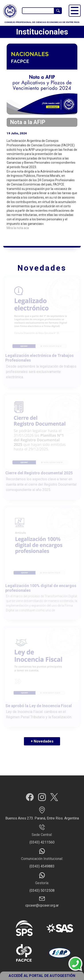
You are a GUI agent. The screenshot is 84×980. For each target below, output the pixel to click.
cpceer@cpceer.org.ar (42, 905)
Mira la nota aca (18, 228)
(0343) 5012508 (42, 890)
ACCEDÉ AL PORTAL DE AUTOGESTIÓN (42, 976)
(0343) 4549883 (42, 866)
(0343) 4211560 (42, 842)
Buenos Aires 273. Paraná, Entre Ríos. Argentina (42, 818)
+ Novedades (42, 741)
